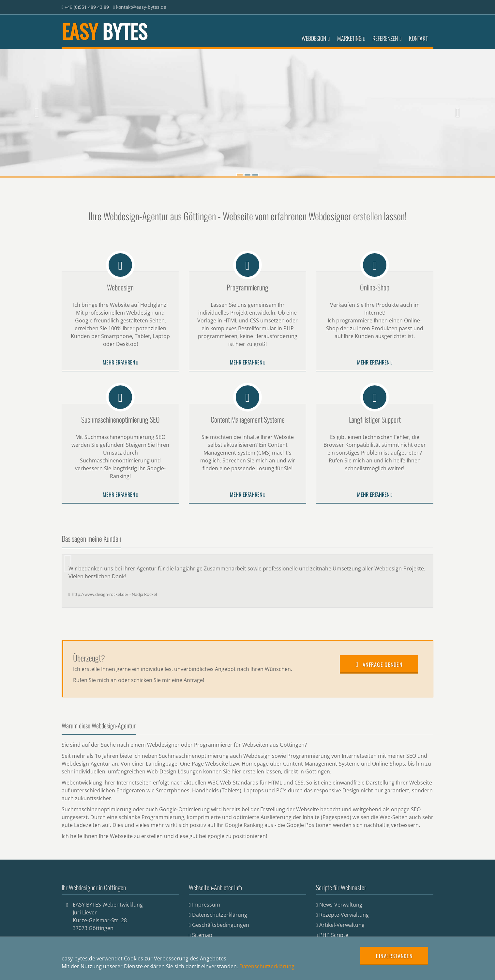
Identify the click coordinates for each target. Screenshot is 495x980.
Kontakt (418, 38)
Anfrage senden (379, 664)
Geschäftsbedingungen (221, 925)
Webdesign (316, 38)
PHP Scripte (334, 935)
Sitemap (202, 935)
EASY (104, 31)
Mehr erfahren (120, 362)
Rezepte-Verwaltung (344, 915)
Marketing (351, 38)
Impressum (206, 905)
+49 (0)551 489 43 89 (87, 7)
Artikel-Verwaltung (342, 925)
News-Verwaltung (341, 905)
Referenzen (387, 38)
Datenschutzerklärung (220, 915)
